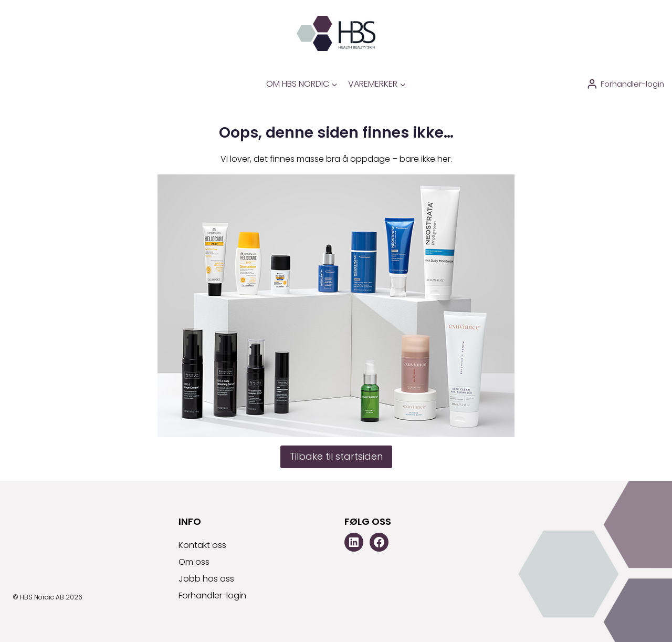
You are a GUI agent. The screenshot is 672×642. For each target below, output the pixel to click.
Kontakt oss (202, 545)
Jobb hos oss (206, 579)
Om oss (194, 562)
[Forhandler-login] (625, 84)
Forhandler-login (212, 596)
